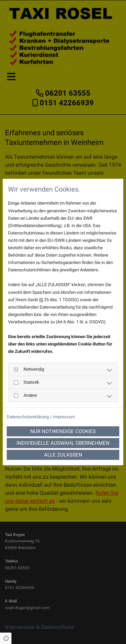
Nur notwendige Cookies (63, 431)
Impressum (64, 417)
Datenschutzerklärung (28, 417)
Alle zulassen (63, 455)
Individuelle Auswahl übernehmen (63, 443)
